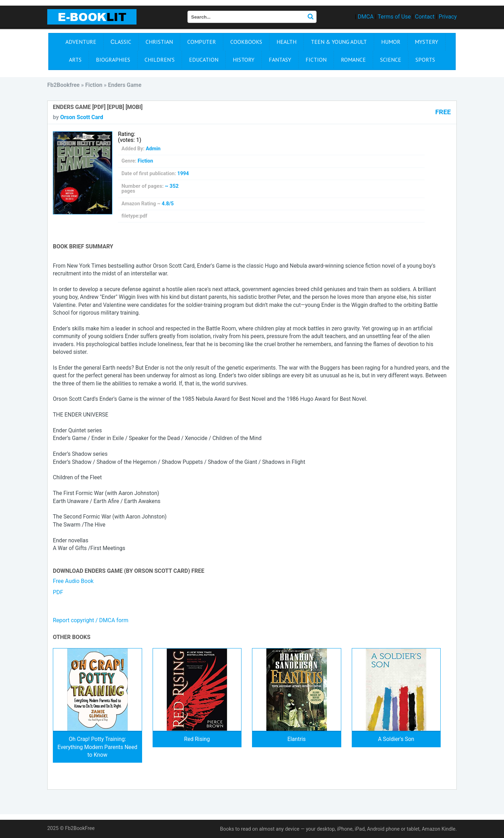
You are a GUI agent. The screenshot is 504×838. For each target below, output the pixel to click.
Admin (153, 149)
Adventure (81, 42)
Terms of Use (394, 17)
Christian (159, 42)
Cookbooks (246, 42)
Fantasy (280, 60)
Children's (160, 60)
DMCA (366, 17)
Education (204, 60)
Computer (202, 42)
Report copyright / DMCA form (91, 620)
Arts (75, 60)
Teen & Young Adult (339, 42)
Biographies (113, 60)
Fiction (316, 60)
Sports (425, 60)
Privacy (448, 17)
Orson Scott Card (82, 117)
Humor (391, 42)
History (244, 60)
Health (286, 42)
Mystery (426, 42)
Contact (425, 17)
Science (391, 60)
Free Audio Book (73, 581)
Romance (353, 60)
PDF (58, 592)
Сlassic (121, 42)
